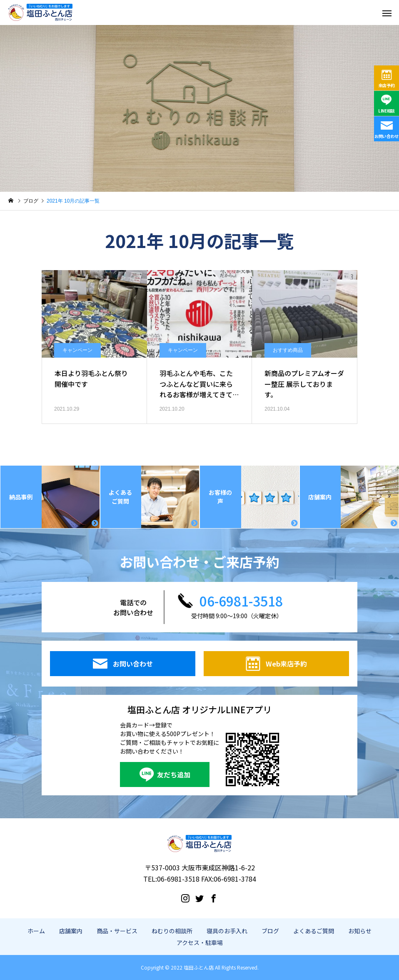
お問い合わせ (387, 136)
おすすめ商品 (288, 350)
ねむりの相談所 (172, 931)
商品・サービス (117, 931)
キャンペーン (77, 350)
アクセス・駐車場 (200, 942)
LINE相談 (387, 111)
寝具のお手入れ (227, 931)
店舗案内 (71, 931)
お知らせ (360, 931)
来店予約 (387, 85)
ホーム (36, 931)
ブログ (270, 931)
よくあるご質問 (314, 931)
